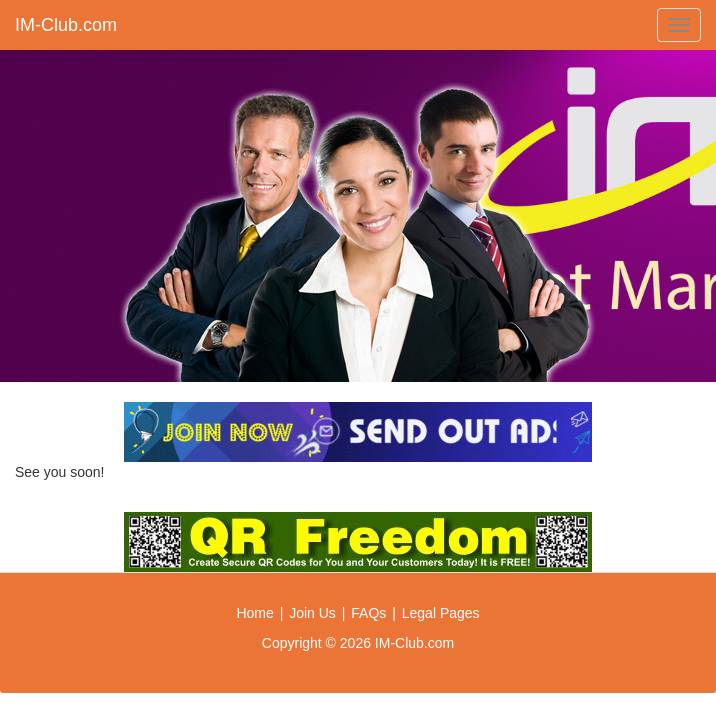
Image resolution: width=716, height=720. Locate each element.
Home (254, 613)
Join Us (312, 613)
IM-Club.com (66, 25)
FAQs (368, 613)
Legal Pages (441, 613)
